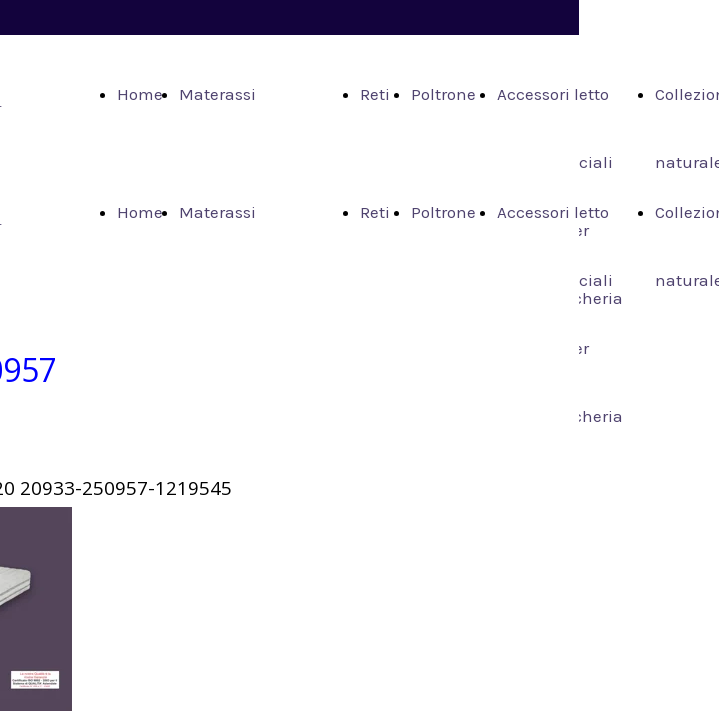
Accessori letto (553, 94)
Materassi (217, 94)
